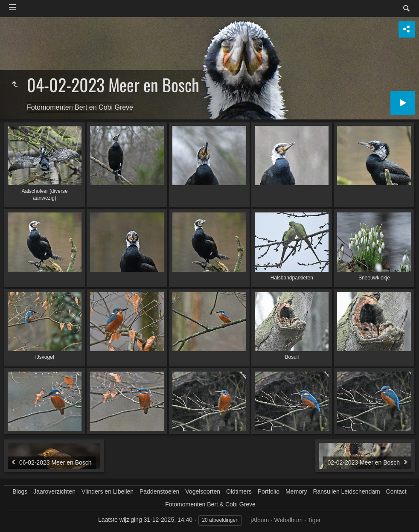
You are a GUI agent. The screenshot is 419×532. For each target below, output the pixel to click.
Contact (396, 491)
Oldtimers (239, 491)
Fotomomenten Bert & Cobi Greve (210, 504)
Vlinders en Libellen (108, 491)
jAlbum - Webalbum (276, 520)
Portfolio (269, 491)
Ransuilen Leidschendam (346, 491)
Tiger (314, 520)
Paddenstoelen (159, 491)
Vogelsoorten (203, 491)
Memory (296, 491)
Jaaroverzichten (54, 491)
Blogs (20, 491)
